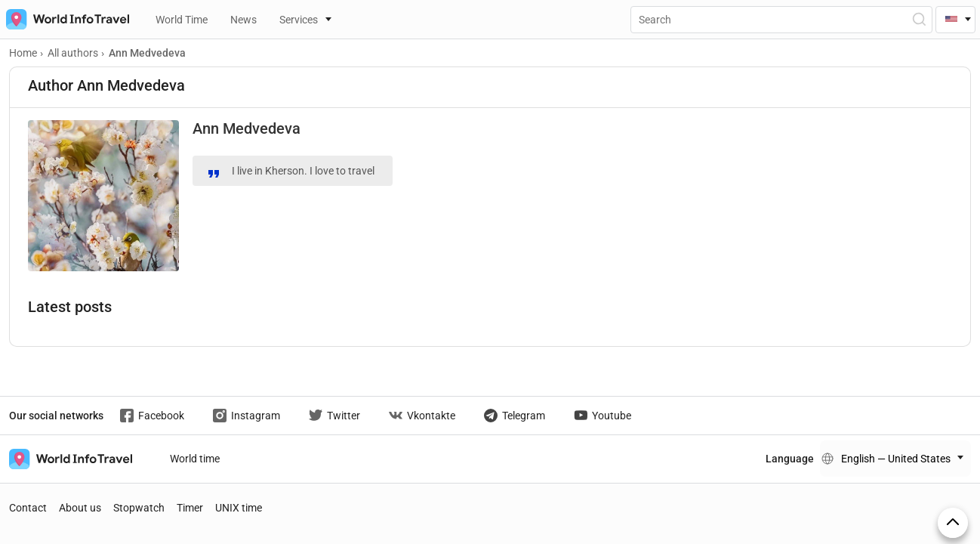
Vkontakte (422, 416)
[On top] (953, 523)
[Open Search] (918, 19)
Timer (190, 508)
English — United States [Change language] (896, 459)
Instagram (247, 416)
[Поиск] (781, 20)
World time (195, 459)
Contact (28, 508)
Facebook (152, 416)
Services (299, 20)
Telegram (515, 416)
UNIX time (239, 508)
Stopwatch (139, 508)
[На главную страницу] (65, 19)
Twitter (334, 416)
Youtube (602, 416)
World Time (182, 20)
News (243, 20)
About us (80, 508)
